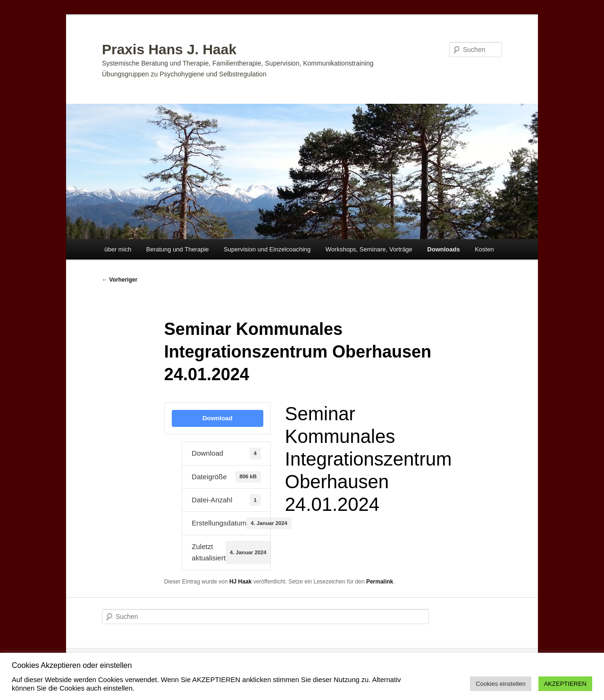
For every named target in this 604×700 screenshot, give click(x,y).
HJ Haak (240, 582)
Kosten (484, 249)
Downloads (443, 249)
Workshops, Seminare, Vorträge (369, 249)
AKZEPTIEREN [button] (565, 684)
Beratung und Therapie (178, 249)
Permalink (380, 582)
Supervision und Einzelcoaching (267, 249)
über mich (118, 249)
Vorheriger (120, 280)
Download (218, 418)
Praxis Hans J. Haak (169, 49)
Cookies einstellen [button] (501, 684)
